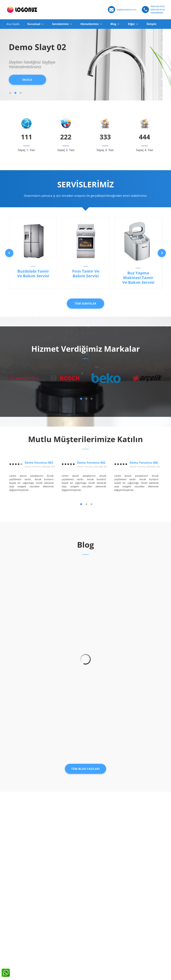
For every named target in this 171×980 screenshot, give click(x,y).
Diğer (131, 24)
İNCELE (27, 80)
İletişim (152, 24)
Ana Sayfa (13, 24)
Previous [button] (9, 253)
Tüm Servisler (85, 304)
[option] (33, 253)
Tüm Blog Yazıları (85, 769)
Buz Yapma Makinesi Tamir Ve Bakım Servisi (138, 278)
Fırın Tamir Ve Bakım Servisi (86, 273)
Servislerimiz (60, 24)
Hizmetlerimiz (90, 24)
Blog (113, 24)
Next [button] (162, 253)
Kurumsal (34, 24)
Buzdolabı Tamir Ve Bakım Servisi (33, 273)
